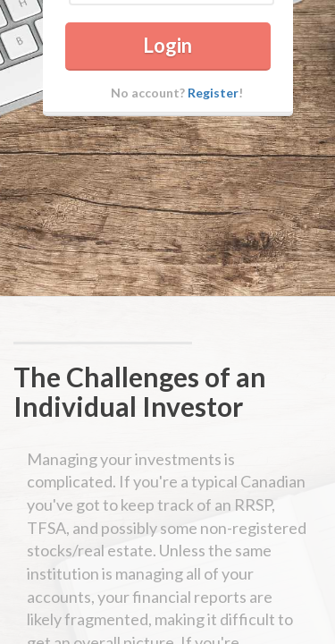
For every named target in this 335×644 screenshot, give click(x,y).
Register (213, 141)
